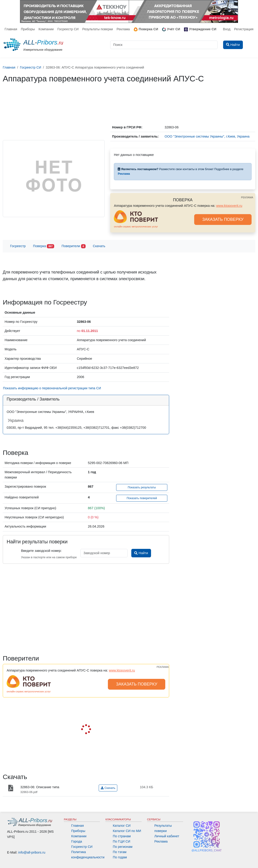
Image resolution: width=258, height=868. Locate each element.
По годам (120, 857)
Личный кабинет (167, 836)
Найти (141, 553)
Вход (227, 29)
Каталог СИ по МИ (127, 831)
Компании (46, 29)
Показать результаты (142, 487)
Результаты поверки (97, 29)
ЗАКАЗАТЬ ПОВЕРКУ (223, 219)
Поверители (73, 246)
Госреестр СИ (68, 29)
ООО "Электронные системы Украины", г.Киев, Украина (207, 136)
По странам (122, 836)
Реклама (123, 29)
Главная (11, 29)
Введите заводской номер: (41, 551)
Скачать (99, 246)
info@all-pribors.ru (32, 852)
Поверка (44, 246)
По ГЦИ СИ (121, 841)
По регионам (123, 847)
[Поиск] (164, 45)
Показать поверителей (142, 498)
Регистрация (244, 29)
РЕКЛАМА (247, 197)
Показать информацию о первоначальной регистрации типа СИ (52, 388)
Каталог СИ (122, 826)
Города (77, 841)
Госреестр (18, 246)
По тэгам (119, 852)
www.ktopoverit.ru (229, 206)
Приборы (28, 29)
